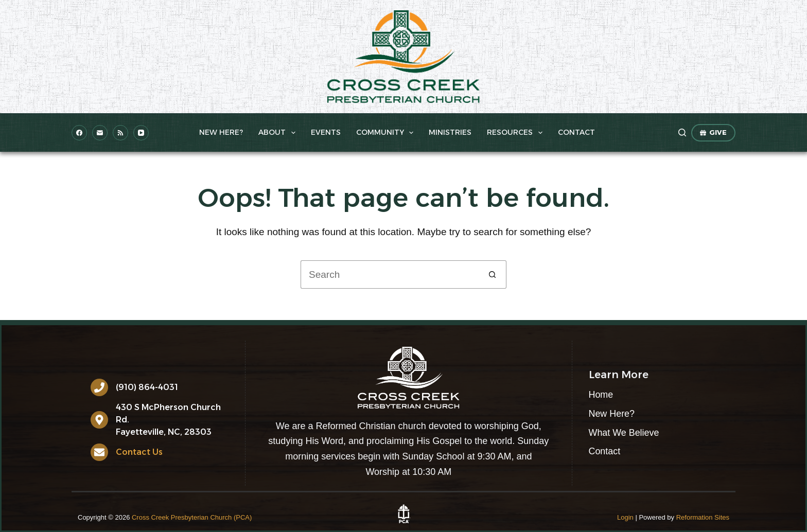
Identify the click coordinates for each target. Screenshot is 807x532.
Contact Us (139, 452)
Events (326, 132)
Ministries (450, 132)
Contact (576, 132)
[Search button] (492, 274)
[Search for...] (389, 274)
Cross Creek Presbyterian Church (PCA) (192, 517)
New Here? (221, 132)
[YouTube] (141, 133)
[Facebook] (79, 133)
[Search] (682, 132)
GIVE (714, 132)
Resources (517, 133)
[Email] (100, 133)
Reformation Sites (703, 517)
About (279, 133)
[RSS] (120, 133)
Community (387, 133)
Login (625, 517)
